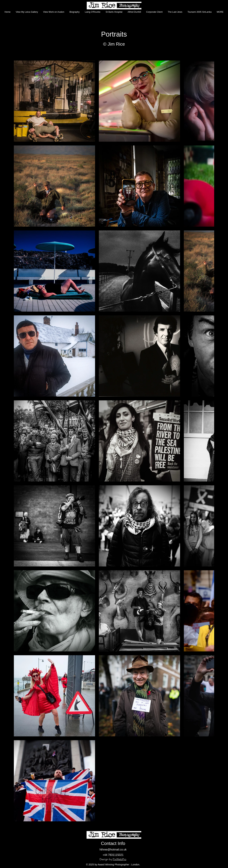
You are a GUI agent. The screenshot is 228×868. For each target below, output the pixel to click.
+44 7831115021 (113, 855)
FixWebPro (120, 859)
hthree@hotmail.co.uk (113, 850)
